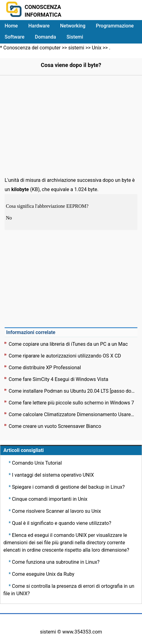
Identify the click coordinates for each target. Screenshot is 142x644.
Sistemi (75, 37)
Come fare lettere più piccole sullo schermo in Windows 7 (71, 403)
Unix (97, 48)
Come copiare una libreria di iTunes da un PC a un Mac (68, 344)
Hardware (39, 26)
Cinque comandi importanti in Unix (50, 499)
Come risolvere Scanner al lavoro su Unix (57, 511)
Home (11, 26)
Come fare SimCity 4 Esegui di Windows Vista (58, 379)
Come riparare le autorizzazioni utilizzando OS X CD (65, 356)
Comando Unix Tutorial (37, 463)
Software (14, 37)
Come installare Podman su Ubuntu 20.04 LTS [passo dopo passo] (72, 391)
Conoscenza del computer (32, 48)
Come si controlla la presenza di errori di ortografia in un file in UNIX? (69, 590)
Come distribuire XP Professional (45, 368)
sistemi (76, 48)
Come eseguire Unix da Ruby (43, 574)
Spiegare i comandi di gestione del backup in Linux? (68, 487)
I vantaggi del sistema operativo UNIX (53, 475)
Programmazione (115, 26)
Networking (73, 26)
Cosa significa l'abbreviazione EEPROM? (48, 206)
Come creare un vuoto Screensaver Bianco (55, 426)
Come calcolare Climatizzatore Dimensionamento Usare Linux (72, 414)
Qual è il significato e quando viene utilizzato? (62, 523)
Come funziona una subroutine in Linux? (56, 562)
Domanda (45, 37)
